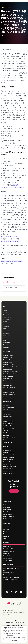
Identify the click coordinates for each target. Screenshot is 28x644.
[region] (14, 634)
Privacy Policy (10, 610)
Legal (5, 610)
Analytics (6, 310)
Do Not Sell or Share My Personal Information (14, 637)
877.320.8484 (7, 615)
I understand (14, 641)
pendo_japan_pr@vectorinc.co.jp (12, 261)
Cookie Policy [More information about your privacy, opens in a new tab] (10, 635)
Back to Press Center (10, 288)
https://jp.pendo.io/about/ (9, 236)
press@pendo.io (9, 282)
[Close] (26, 628)
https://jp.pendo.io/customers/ (11, 241)
